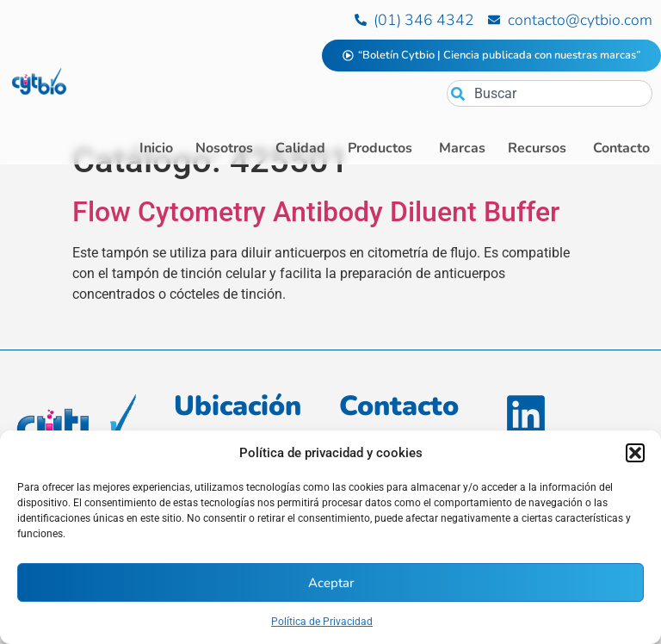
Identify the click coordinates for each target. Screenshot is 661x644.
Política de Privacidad (322, 622)
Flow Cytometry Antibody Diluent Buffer (316, 243)
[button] (635, 453)
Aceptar (331, 583)
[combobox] (550, 93)
